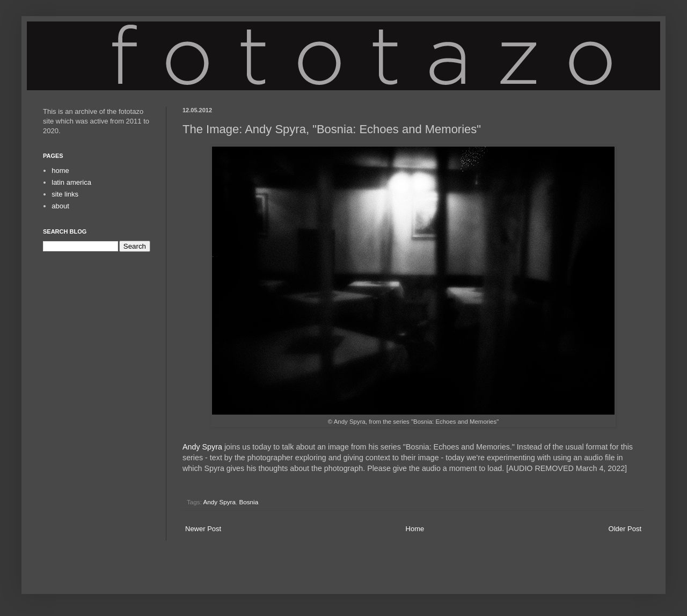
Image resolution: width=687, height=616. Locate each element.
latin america (71, 182)
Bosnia (249, 502)
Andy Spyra (202, 447)
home (60, 171)
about (60, 206)
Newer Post (203, 529)
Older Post (625, 529)
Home (415, 529)
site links (65, 194)
